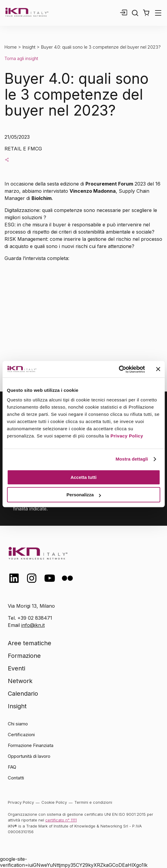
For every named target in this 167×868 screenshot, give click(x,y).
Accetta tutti (83, 477)
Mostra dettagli (132, 459)
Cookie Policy (54, 802)
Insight (29, 47)
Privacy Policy (127, 436)
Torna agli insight (21, 58)
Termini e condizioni (93, 802)
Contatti (16, 778)
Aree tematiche (30, 643)
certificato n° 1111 (61, 820)
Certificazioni (21, 735)
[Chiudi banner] (158, 369)
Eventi (16, 668)
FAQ (12, 767)
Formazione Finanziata (31, 745)
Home (11, 47)
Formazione (24, 656)
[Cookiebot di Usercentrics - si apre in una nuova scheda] (119, 369)
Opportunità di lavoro (29, 756)
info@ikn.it (33, 625)
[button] (146, 13)
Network (20, 681)
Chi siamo (18, 724)
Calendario (23, 694)
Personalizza (84, 495)
